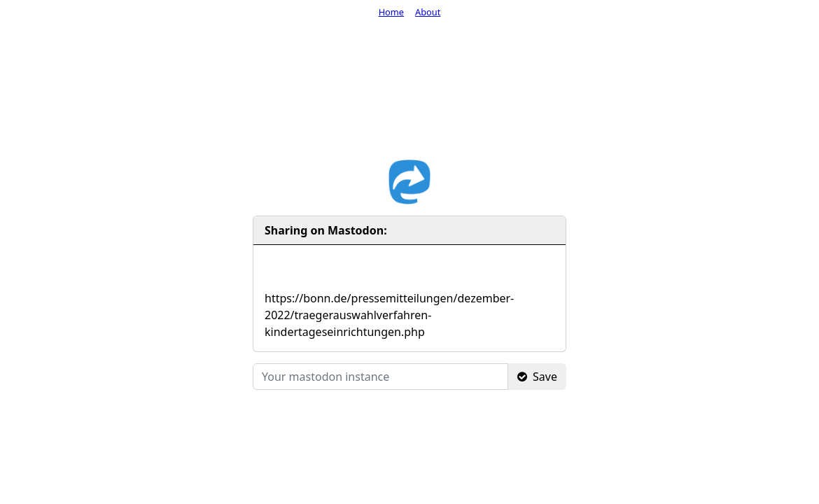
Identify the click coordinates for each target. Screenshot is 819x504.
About (428, 12)
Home (391, 12)
